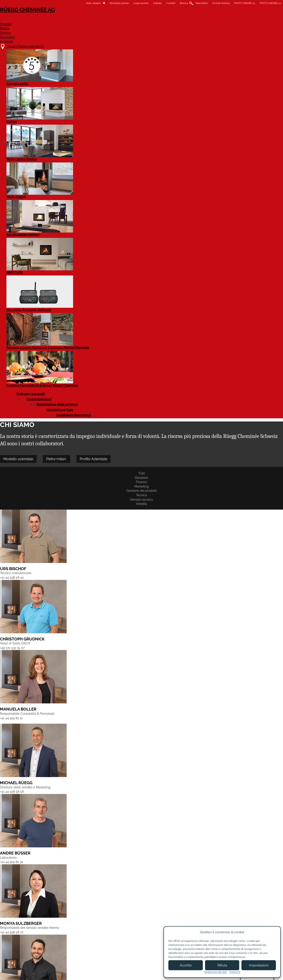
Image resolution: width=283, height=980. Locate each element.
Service (177, 19)
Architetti (235, 19)
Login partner (104, 3)
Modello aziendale (55, 85)
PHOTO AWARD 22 (208, 3)
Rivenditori (204, 19)
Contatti (134, 3)
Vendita (196, 101)
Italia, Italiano (54, 3)
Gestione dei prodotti (125, 101)
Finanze (78, 101)
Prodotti (129, 19)
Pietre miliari (94, 85)
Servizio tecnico (173, 101)
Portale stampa (184, 3)
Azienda (120, 3)
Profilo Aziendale (131, 85)
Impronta (235, 972)
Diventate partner (82, 3)
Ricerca (147, 3)
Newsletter (165, 3)
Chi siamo (114, 934)
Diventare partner (156, 936)
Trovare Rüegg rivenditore (66, 929)
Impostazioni (259, 965)
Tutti (42, 101)
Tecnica (151, 101)
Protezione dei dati (216, 972)
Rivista (153, 19)
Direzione (59, 101)
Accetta (186, 965)
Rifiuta (222, 965)
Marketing (97, 101)
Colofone (107, 973)
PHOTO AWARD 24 (233, 3)
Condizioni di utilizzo (133, 973)
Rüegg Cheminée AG (59, 17)
